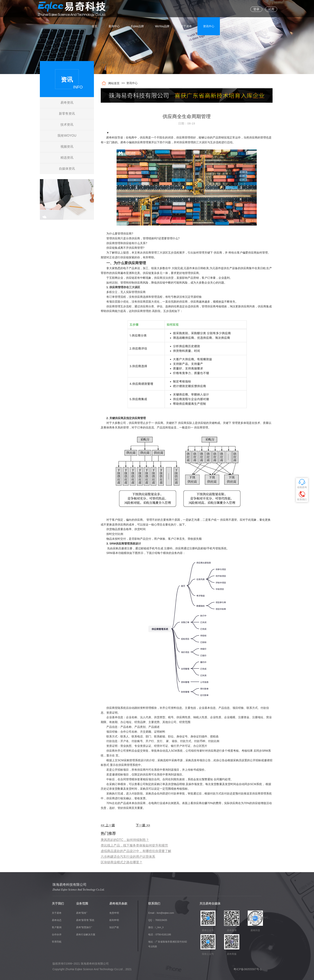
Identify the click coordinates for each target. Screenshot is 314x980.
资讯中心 (209, 9)
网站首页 (113, 83)
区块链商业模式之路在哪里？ (122, 862)
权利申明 (114, 920)
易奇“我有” (82, 913)
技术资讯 (67, 125)
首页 (95, 9)
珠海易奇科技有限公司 (69, 885)
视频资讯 (67, 147)
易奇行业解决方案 (86, 935)
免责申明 (114, 913)
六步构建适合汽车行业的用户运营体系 (128, 857)
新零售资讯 (67, 114)
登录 (256, 9)
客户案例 (57, 927)
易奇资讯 (67, 103)
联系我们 (231, 9)
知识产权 (114, 927)
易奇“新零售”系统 (85, 920)
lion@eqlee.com (165, 913)
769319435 (161, 920)
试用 (271, 9)
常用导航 (57, 942)
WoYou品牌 (162, 9)
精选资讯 (67, 158)
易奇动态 (57, 920)
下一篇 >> (143, 825)
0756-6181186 (163, 935)
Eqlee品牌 (137, 9)
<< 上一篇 (108, 825)
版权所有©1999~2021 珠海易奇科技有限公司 (81, 964)
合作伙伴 (57, 935)
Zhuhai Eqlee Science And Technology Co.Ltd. (78, 890)
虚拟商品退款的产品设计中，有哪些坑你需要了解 (136, 851)
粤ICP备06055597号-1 (248, 969)
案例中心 (114, 9)
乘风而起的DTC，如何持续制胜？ (125, 840)
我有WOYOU (67, 136)
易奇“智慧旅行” (84, 927)
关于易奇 (186, 9)
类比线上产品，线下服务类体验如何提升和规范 (134, 845)
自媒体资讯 (67, 169)
